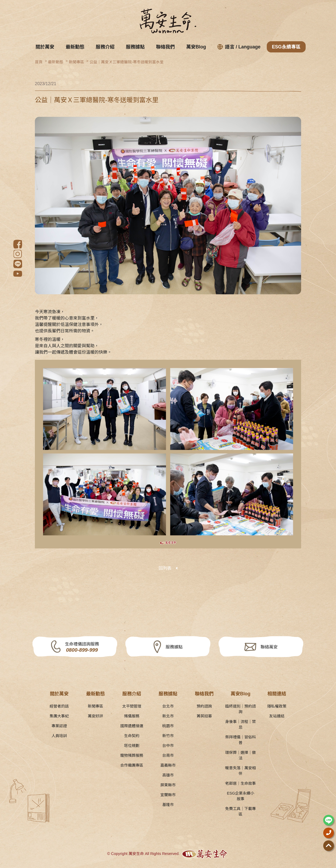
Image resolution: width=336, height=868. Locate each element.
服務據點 (135, 47)
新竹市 (168, 736)
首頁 (39, 62)
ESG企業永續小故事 (240, 796)
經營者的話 (59, 706)
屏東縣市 (168, 785)
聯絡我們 (165, 47)
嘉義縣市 (168, 765)
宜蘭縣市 (168, 795)
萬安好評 (96, 716)
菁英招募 (204, 716)
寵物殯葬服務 (132, 755)
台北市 (168, 706)
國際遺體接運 (132, 726)
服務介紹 (105, 47)
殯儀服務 (132, 716)
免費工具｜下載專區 (241, 811)
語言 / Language (239, 47)
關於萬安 (45, 47)
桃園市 (168, 726)
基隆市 (168, 805)
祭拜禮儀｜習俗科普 (241, 740)
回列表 (165, 568)
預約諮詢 (204, 706)
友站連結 (277, 716)
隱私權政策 (277, 706)
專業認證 (59, 726)
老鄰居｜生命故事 (241, 783)
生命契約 (132, 736)
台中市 (168, 746)
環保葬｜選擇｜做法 (241, 755)
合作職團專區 (132, 765)
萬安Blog (196, 47)
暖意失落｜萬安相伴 (241, 771)
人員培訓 (59, 736)
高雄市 (168, 775)
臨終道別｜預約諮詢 (241, 709)
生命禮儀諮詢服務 (82, 648)
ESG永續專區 (286, 47)
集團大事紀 (59, 716)
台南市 (168, 755)
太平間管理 (132, 706)
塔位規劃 (132, 746)
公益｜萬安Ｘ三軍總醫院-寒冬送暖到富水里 (126, 62)
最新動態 (75, 47)
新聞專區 (76, 62)
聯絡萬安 (269, 647)
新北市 (168, 716)
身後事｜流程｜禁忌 (241, 724)
